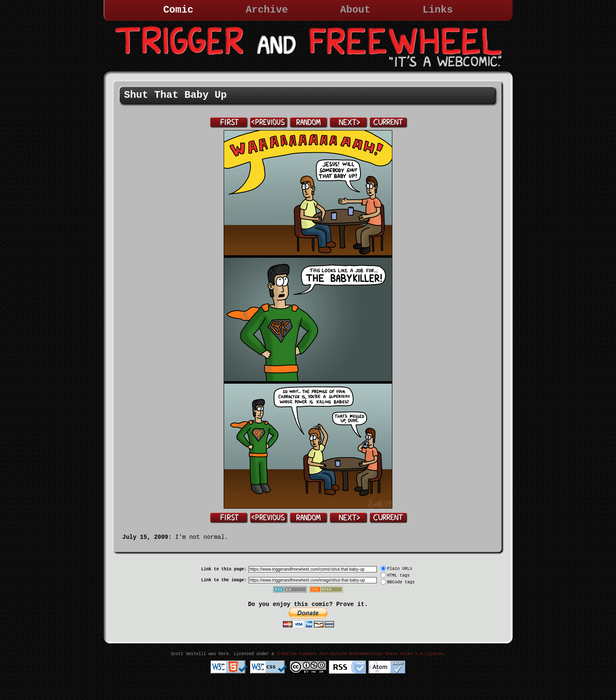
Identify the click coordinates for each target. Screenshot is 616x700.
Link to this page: (224, 569)
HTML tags (399, 576)
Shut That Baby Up (176, 95)
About (355, 10)
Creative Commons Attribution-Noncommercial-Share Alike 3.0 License (360, 654)
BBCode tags (401, 582)
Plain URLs (400, 569)
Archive (267, 10)
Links (438, 10)
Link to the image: (224, 580)
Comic (178, 10)
